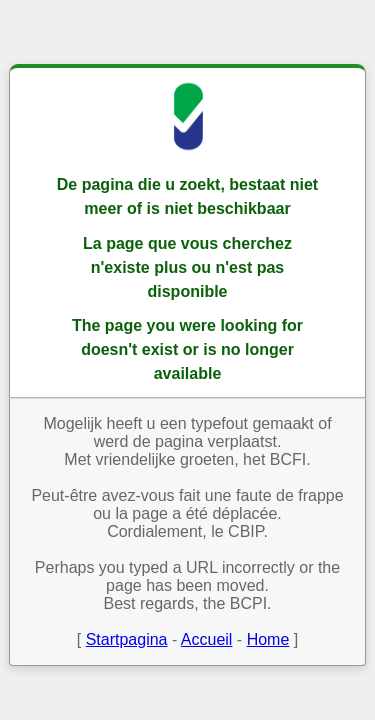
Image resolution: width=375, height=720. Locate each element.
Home (268, 639)
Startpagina (127, 639)
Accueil (207, 639)
